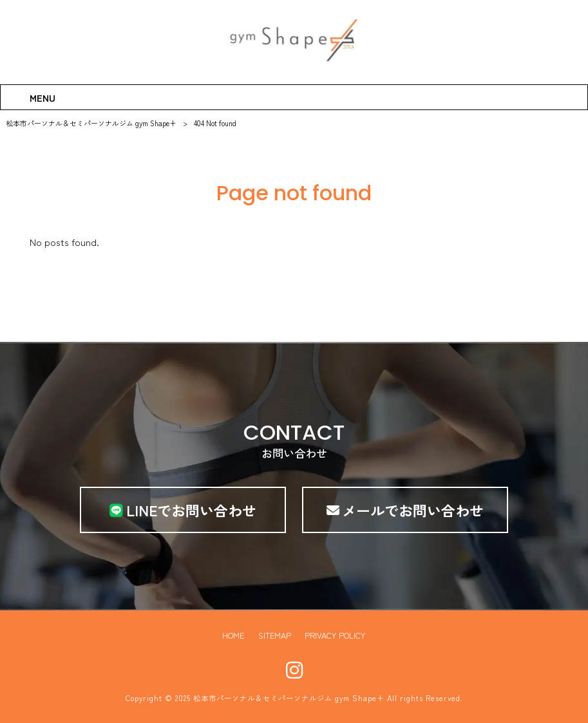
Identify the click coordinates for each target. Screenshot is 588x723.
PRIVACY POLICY (335, 635)
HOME (232, 635)
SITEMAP (274, 635)
